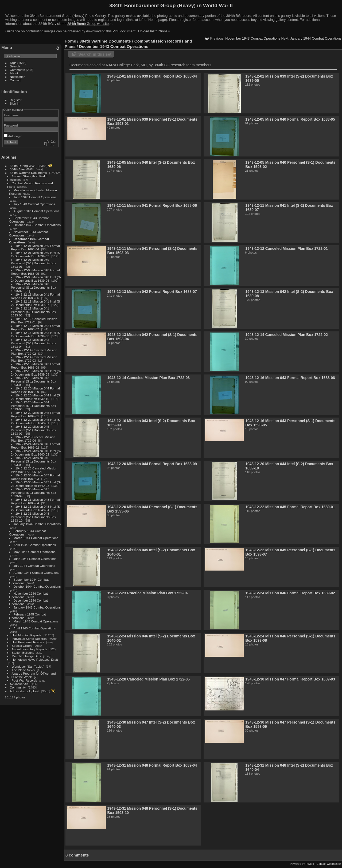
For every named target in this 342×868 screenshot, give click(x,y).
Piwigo (310, 864)
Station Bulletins (23, 653)
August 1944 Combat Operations (36, 573)
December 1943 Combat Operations (114, 46)
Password (11, 125)
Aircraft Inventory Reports (30, 649)
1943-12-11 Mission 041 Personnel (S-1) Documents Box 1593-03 (34, 312)
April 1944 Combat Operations (35, 545)
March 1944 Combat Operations (36, 538)
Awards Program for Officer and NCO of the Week (32, 675)
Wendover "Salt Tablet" (28, 666)
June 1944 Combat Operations (35, 559)
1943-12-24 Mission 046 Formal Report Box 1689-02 (35, 446)
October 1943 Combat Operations (37, 225)
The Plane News (23, 670)
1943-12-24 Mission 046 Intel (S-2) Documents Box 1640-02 (36, 453)
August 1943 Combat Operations (36, 211)
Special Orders (22, 646)
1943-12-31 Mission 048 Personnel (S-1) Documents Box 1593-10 (34, 517)
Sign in (15, 103)
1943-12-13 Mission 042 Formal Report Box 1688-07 (35, 327)
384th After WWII (22, 169)
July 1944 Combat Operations (34, 566)
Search (15, 66)
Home (70, 41)
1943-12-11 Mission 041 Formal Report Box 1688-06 (35, 296)
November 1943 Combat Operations (253, 38)
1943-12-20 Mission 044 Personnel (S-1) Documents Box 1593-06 (34, 406)
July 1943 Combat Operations (34, 204)
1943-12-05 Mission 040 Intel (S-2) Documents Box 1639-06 (36, 279)
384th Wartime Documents (28, 173)
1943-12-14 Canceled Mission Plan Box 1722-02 (34, 352)
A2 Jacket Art (19, 684)
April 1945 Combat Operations (35, 628)
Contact (15, 80)
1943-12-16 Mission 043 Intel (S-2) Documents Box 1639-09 (36, 373)
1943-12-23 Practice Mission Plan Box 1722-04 (33, 439)
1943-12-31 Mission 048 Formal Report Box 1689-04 (35, 501)
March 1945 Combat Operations (36, 621)
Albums (9, 157)
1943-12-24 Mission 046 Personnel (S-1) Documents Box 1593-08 (34, 461)
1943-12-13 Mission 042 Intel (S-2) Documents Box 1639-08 (36, 334)
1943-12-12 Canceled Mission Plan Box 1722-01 (34, 320)
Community (18, 687)
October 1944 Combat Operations (37, 586)
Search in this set (95, 54)
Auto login (13, 136)
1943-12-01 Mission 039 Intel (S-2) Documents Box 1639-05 (36, 254)
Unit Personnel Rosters (28, 642)
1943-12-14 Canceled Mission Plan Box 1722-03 (34, 359)
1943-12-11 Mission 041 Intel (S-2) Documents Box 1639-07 (36, 303)
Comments (18, 70)
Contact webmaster (329, 864)
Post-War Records (25, 680)
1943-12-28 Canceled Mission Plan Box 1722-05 (34, 470)
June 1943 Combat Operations (35, 197)
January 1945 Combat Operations (37, 607)
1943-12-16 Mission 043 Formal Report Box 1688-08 (35, 366)
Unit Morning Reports (27, 635)
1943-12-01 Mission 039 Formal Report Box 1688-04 (35, 247)
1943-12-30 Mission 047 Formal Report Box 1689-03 (35, 477)
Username (11, 115)
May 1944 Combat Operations (35, 552)
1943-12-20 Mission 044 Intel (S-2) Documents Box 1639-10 (36, 397)
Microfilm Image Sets (26, 656)
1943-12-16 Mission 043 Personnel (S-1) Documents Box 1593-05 (34, 381)
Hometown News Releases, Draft (35, 659)
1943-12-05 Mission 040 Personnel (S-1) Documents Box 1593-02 (34, 287)
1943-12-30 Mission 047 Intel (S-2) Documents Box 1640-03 (36, 484)
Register (16, 100)
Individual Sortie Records (29, 639)
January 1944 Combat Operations (37, 524)
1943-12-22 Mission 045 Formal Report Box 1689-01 (35, 414)
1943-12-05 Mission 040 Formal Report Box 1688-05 (35, 272)
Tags (13, 63)
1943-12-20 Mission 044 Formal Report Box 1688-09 (35, 390)
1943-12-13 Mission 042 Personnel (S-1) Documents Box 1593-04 (34, 343)
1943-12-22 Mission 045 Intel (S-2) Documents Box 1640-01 (36, 421)
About (14, 73)
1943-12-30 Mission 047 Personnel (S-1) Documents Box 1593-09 (34, 493)
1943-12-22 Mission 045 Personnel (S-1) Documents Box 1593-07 (34, 430)
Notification (18, 77)
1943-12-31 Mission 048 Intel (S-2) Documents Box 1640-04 (36, 508)
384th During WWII (23, 166)
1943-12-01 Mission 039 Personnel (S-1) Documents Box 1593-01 (34, 263)
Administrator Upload (25, 691)
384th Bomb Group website (88, 24)
